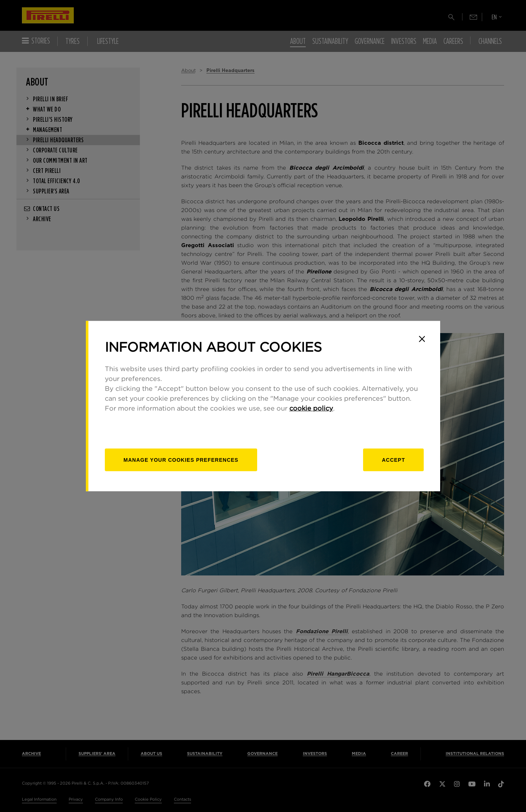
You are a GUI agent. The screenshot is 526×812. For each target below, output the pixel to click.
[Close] (422, 339)
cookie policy (311, 409)
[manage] (181, 460)
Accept (393, 460)
